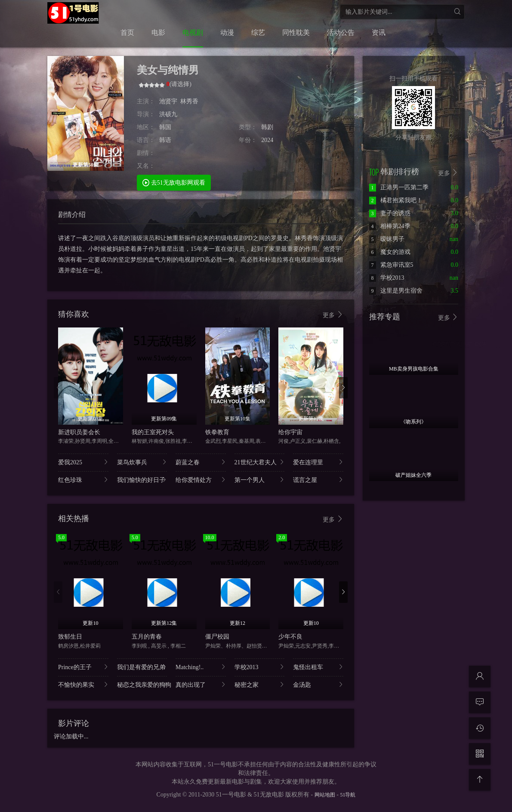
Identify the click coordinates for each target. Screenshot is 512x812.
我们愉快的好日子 (142, 480)
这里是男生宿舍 (396, 291)
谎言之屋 (318, 480)
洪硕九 (168, 114)
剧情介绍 (72, 215)
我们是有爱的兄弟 (142, 667)
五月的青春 (147, 637)
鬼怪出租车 (318, 667)
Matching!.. (201, 667)
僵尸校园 (217, 637)
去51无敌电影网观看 (174, 182)
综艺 (258, 32)
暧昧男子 (387, 239)
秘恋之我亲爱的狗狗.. (142, 684)
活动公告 (341, 32)
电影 (158, 32)
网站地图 (325, 795)
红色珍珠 (83, 480)
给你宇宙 (290, 432)
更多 (333, 315)
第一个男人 (260, 480)
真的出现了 (201, 684)
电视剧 (193, 32)
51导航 (348, 795)
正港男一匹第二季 (399, 187)
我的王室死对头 (153, 432)
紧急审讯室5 (391, 265)
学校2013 (260, 667)
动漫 (227, 32)
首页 (127, 32)
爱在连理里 (318, 462)
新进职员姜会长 (79, 432)
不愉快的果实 (83, 684)
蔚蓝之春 (201, 462)
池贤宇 (168, 101)
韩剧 (267, 127)
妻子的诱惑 (390, 213)
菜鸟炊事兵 (142, 462)
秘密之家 (260, 684)
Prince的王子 (83, 667)
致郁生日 (70, 637)
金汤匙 (318, 684)
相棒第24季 (390, 226)
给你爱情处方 (201, 480)
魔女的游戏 (390, 252)
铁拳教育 (217, 432)
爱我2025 (83, 462)
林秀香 (189, 101)
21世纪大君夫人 (260, 462)
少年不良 (290, 637)
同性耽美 (296, 32)
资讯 (379, 32)
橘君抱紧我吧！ (396, 200)
